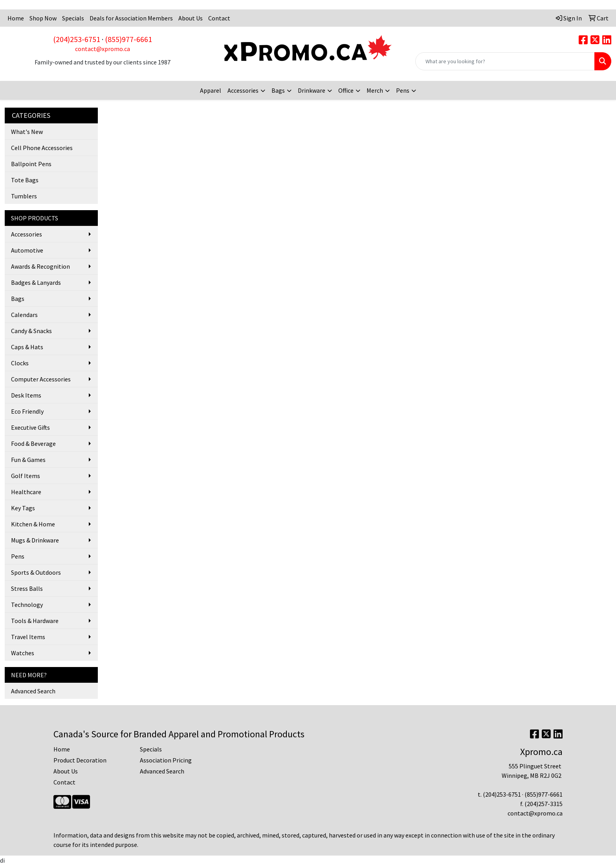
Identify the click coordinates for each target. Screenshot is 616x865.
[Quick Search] (505, 61)
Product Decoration (80, 760)
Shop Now (43, 18)
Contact (219, 18)
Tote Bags (25, 180)
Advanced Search (33, 691)
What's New (27, 132)
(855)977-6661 (128, 39)
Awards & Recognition (40, 266)
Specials (73, 18)
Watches (23, 653)
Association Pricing (166, 760)
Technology (27, 605)
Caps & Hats (27, 347)
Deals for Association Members (131, 18)
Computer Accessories (41, 379)
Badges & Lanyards (36, 282)
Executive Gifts (30, 427)
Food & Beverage (33, 443)
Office (346, 90)
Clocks (20, 363)
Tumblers (24, 196)
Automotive (27, 250)
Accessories (243, 90)
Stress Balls (27, 588)
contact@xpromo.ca (103, 49)
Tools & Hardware (35, 621)
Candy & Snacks (31, 331)
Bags (278, 90)
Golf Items (26, 476)
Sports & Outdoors (36, 572)
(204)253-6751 (77, 39)
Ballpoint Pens (31, 164)
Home (16, 18)
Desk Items (26, 395)
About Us (191, 18)
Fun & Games (28, 460)
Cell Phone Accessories (42, 148)
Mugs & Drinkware (35, 540)
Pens (403, 90)
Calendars (24, 315)
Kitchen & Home (33, 524)
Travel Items (28, 637)
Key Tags (23, 508)
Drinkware (312, 90)
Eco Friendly (27, 411)
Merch (375, 90)
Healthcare (26, 492)
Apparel (211, 90)
